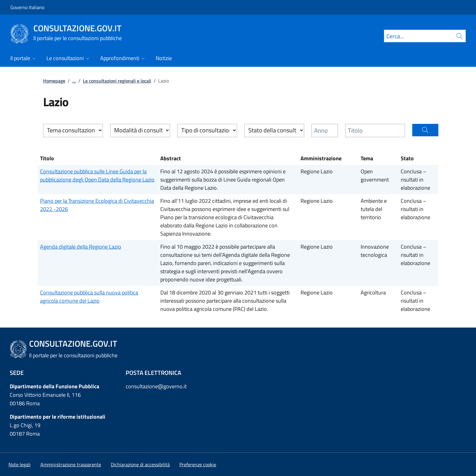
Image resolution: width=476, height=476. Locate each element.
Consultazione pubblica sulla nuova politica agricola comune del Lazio (89, 297)
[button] (425, 130)
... (74, 81)
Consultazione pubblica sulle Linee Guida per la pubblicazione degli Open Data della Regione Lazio (97, 175)
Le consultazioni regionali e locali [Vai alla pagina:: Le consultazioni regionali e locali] (117, 81)
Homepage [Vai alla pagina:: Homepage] (54, 81)
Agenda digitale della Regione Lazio (81, 247)
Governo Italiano (27, 7)
